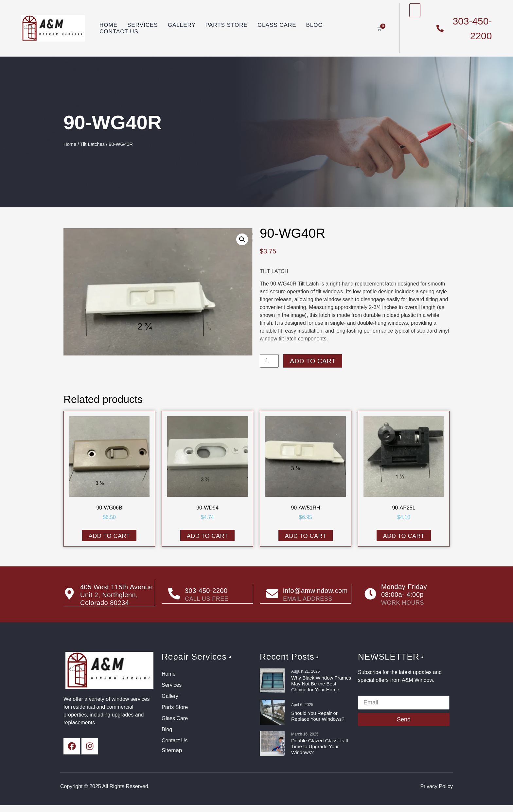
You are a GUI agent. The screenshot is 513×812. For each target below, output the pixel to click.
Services (143, 25)
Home (108, 25)
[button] (242, 239)
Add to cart (313, 361)
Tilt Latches (92, 144)
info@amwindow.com (315, 591)
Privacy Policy (436, 786)
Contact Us (119, 32)
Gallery (182, 25)
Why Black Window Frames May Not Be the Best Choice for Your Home (321, 684)
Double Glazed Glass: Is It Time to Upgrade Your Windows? (320, 746)
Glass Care (277, 25)
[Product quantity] (269, 361)
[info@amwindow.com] (272, 594)
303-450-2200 (206, 591)
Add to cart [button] (109, 536)
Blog (315, 25)
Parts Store (227, 25)
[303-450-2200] (174, 594)
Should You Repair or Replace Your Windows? (318, 716)
